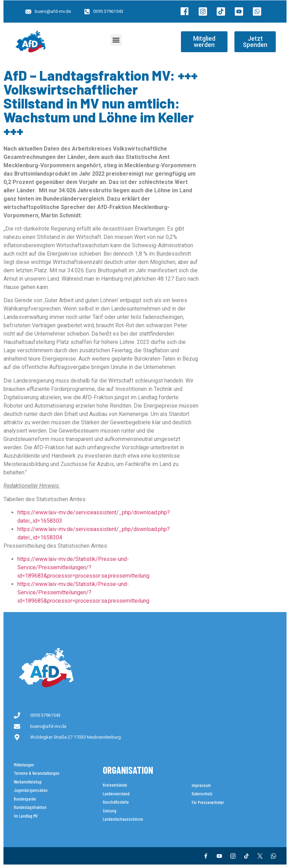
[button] (116, 40)
